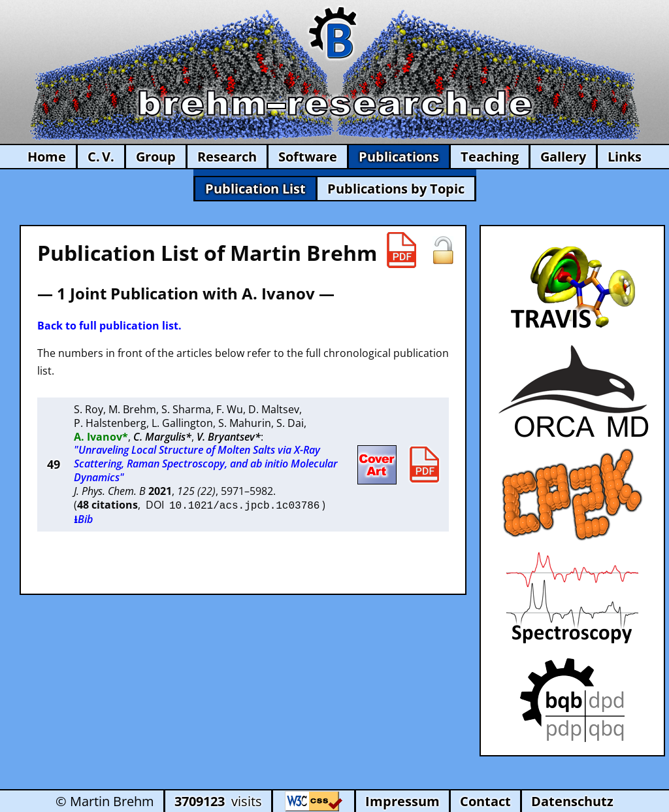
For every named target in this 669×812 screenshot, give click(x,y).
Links (625, 157)
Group (156, 157)
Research (227, 157)
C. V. (101, 157)
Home (47, 157)
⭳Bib (83, 518)
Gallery (563, 157)
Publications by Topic (396, 189)
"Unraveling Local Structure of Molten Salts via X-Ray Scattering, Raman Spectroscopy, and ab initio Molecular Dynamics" (206, 464)
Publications (399, 157)
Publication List (255, 189)
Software (308, 157)
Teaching (490, 157)
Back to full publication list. (109, 326)
